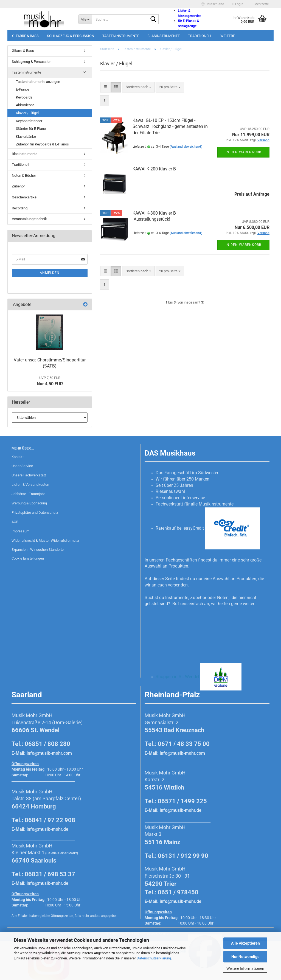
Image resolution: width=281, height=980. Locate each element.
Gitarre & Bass (25, 36)
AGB (15, 522)
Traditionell (200, 36)
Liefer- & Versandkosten (30, 485)
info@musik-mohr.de (47, 829)
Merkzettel (261, 4)
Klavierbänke (26, 137)
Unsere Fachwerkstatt (29, 475)
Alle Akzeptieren (245, 943)
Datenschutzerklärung (154, 958)
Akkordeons (25, 105)
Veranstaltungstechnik (29, 219)
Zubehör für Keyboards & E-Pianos (42, 144)
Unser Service (22, 466)
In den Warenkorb (243, 152)
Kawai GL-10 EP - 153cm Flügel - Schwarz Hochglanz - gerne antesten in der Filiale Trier (170, 127)
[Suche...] (85, 19)
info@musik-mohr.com (49, 753)
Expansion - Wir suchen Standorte (38, 550)
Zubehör (18, 186)
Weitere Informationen (245, 968)
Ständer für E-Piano (31, 129)
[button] (213, 4)
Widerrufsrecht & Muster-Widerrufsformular (45, 540)
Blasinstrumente (164, 36)
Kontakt (18, 457)
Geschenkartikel (25, 197)
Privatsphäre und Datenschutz (35, 513)
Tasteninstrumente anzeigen (38, 82)
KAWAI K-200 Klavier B (154, 169)
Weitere (228, 36)
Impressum (20, 531)
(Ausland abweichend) (186, 147)
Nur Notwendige (245, 957)
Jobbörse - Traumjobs (29, 494)
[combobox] (138, 87)
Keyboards (24, 97)
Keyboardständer (29, 121)
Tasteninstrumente (121, 36)
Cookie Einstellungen (28, 558)
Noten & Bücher (24, 175)
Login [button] (238, 4)
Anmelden (50, 273)
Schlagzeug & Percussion (71, 36)
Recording (20, 208)
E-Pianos (23, 89)
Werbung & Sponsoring (29, 503)
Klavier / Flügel (27, 113)
